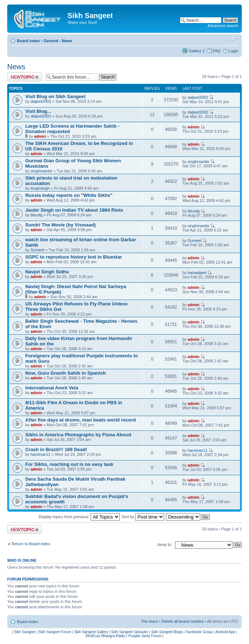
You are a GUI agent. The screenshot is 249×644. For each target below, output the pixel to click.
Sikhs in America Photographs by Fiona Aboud (78, 435)
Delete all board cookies (182, 621)
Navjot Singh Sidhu (47, 272)
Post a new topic (25, 77)
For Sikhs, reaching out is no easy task (69, 464)
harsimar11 (41, 454)
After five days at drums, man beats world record (80, 420)
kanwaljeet (197, 273)
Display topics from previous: (79, 517)
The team (149, 621)
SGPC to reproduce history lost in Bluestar (74, 257)
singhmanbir (41, 171)
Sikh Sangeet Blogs (167, 632)
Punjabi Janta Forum (145, 636)
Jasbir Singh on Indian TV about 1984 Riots (74, 210)
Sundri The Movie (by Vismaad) (60, 225)
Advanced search (223, 26)
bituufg (37, 215)
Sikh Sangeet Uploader (130, 632)
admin (40, 136)
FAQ (217, 51)
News (67, 41)
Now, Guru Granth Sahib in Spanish (65, 373)
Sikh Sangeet (25, 632)
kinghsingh (40, 188)
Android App (225, 632)
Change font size (233, 39)
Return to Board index (31, 544)
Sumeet (38, 250)
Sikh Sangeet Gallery (91, 632)
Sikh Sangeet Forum (55, 632)
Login (233, 51)
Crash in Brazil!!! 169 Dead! (56, 449)
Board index (29, 41)
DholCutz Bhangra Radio (106, 636)
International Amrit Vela (52, 388)
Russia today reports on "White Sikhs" (69, 195)
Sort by (143, 517)
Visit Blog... (38, 111)
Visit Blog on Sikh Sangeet (55, 96)
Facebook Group (199, 632)
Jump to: (165, 544)
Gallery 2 (197, 51)
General (51, 41)
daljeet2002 (41, 101)
